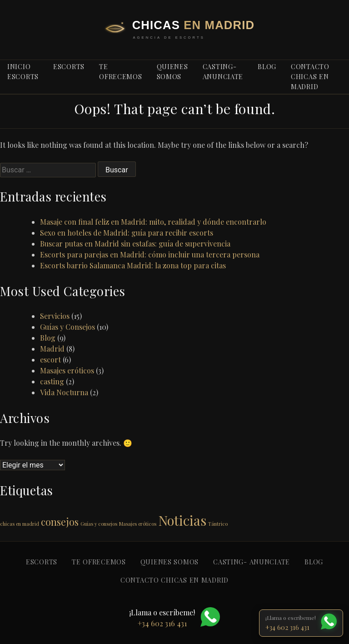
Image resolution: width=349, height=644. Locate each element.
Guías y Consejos (67, 327)
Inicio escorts (23, 71)
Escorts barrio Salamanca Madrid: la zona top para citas (133, 265)
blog (267, 66)
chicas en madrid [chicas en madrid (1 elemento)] (20, 524)
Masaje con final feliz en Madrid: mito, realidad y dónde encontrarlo (153, 222)
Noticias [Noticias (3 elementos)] (182, 520)
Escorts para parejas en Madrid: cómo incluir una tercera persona (150, 254)
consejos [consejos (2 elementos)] (60, 521)
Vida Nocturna (64, 392)
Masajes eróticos (67, 370)
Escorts (69, 66)
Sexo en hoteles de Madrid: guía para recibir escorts (127, 233)
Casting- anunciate (223, 71)
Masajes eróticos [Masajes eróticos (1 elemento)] (138, 524)
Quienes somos (172, 71)
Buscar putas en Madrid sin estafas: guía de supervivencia (135, 244)
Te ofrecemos (120, 71)
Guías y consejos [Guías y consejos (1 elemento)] (99, 524)
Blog (48, 338)
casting (52, 381)
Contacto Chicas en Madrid (310, 76)
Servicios (55, 316)
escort (50, 360)
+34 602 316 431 (287, 627)
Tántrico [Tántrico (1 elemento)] (218, 524)
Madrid (52, 349)
